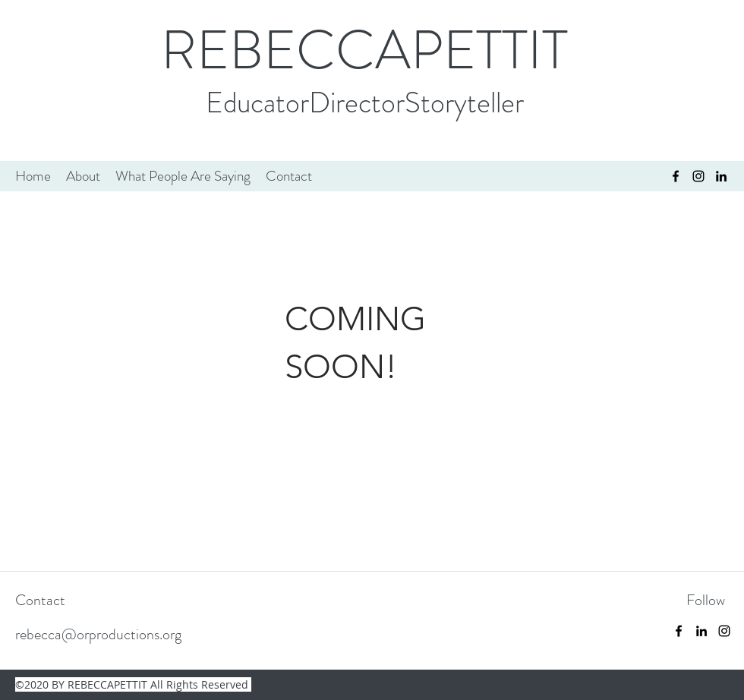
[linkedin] (701, 631)
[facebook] (676, 176)
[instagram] (698, 176)
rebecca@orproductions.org (98, 634)
